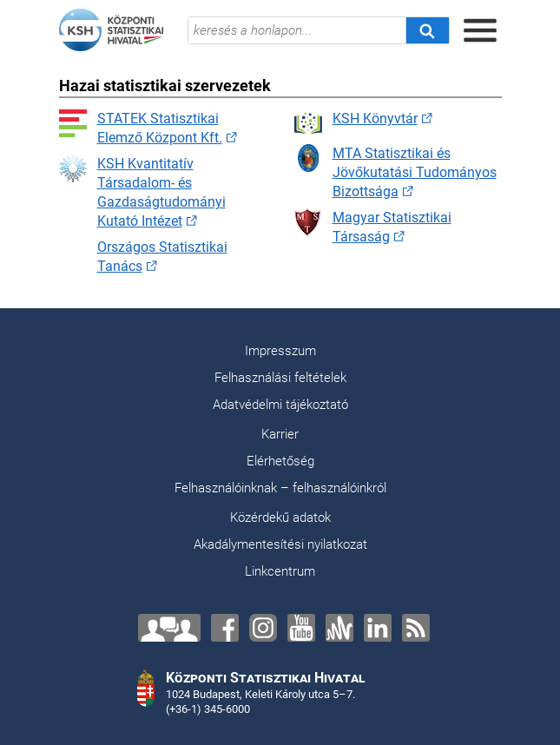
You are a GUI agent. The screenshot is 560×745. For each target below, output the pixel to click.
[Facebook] (225, 628)
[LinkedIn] (378, 628)
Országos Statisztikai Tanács (143, 256)
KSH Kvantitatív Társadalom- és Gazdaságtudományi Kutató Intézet (142, 192)
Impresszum (280, 351)
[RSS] (416, 628)
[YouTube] (301, 628)
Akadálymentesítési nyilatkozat (280, 544)
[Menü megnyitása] (480, 30)
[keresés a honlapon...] (297, 30)
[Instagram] (263, 628)
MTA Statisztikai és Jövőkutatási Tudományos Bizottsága (395, 172)
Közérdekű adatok (280, 518)
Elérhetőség (280, 461)
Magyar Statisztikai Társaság (373, 227)
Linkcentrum (280, 571)
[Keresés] (427, 30)
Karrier (280, 434)
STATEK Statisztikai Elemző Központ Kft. (141, 128)
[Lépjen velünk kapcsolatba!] (169, 628)
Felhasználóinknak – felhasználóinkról (280, 488)
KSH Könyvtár (356, 123)
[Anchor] (339, 628)
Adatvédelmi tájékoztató (280, 405)
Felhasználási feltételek (280, 378)
